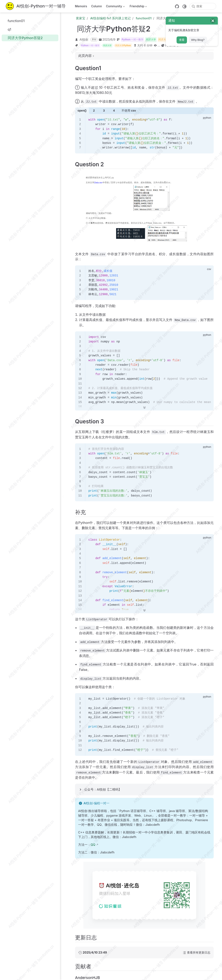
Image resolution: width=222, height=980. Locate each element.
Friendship (138, 7)
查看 (182, 40)
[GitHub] (177, 6)
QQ (93, 845)
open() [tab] (82, 111)
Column (97, 6)
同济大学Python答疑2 (23, 38)
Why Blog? (198, 40)
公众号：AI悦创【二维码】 (103, 790)
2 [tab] (94, 111)
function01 (14, 21)
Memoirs (81, 6)
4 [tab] (114, 111)
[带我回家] (36, 6)
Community (115, 7)
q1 (7, 29)
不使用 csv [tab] (129, 111)
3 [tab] (104, 111)
